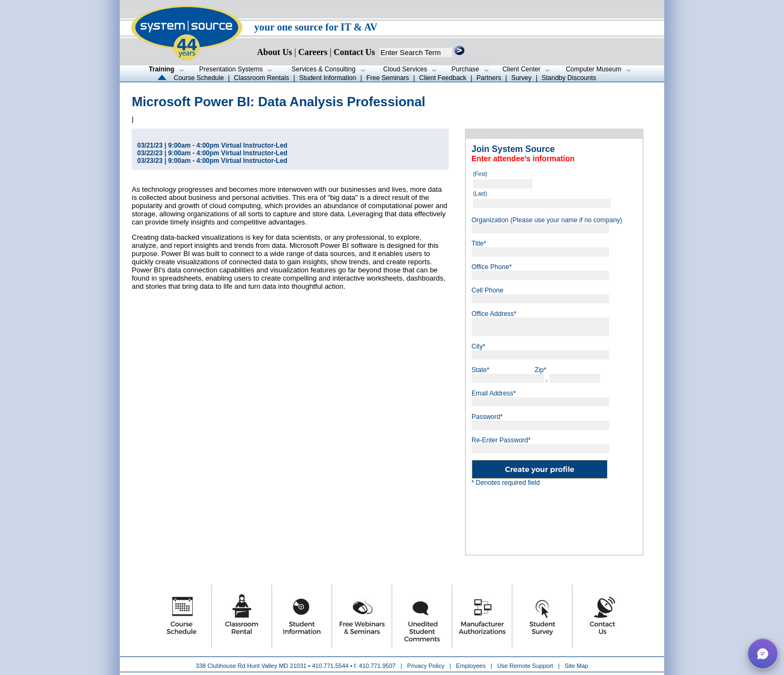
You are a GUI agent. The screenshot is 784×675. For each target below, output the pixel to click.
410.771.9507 (377, 666)
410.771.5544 (330, 666)
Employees (471, 666)
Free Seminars (388, 78)
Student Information (327, 78)
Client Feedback (443, 78)
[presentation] (554, 516)
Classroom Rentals (262, 78)
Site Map (576, 666)
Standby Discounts (569, 78)
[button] (763, 654)
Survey (521, 78)
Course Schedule (199, 78)
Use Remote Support (525, 666)
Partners (489, 78)
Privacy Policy (427, 666)
